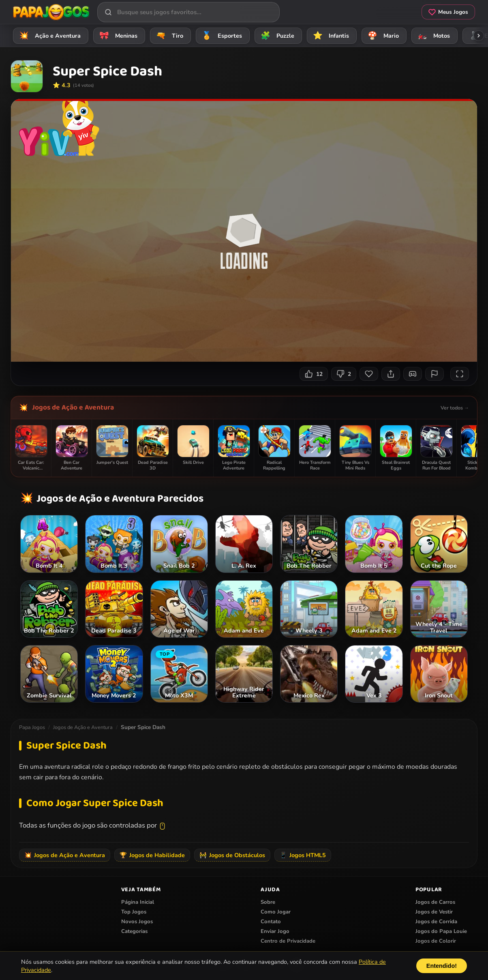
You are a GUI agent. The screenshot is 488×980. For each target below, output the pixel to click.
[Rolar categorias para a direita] (479, 36)
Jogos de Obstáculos (232, 855)
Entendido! (442, 966)
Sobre (268, 902)
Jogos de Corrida (436, 922)
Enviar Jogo (275, 931)
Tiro (168, 35)
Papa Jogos (32, 727)
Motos (432, 35)
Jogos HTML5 (303, 855)
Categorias (134, 931)
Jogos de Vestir (434, 912)
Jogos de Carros (435, 902)
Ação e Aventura (49, 35)
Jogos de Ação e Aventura (73, 407)
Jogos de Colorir (436, 941)
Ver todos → (455, 408)
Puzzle (276, 35)
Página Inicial (138, 902)
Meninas (117, 35)
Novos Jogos (137, 922)
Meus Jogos (448, 12)
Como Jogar (276, 912)
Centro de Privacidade (288, 941)
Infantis (330, 35)
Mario (382, 35)
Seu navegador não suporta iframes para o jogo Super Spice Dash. (244, 230)
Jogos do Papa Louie (441, 931)
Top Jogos (134, 912)
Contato (271, 922)
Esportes (221, 35)
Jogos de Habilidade (152, 855)
